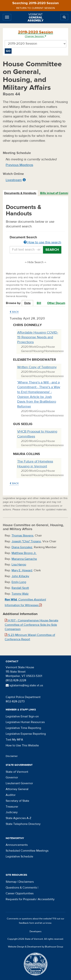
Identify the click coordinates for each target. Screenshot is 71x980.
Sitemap (11, 882)
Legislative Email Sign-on (22, 716)
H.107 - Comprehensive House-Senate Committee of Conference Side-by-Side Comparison (32, 625)
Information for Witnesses (23, 605)
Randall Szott (20, 588)
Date (27, 303)
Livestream (14, 180)
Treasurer (12, 807)
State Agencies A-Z (18, 818)
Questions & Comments (21, 888)
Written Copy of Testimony (37, 367)
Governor (12, 777)
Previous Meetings (19, 165)
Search (52, 250)
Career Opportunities (20, 893)
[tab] (20, 193)
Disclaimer (12, 756)
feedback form (27, 923)
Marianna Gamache (24, 559)
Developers (35, 931)
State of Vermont (17, 772)
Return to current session (36, 8)
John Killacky (20, 576)
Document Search (35, 240)
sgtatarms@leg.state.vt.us (24, 685)
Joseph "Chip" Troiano (26, 541)
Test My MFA (14, 740)
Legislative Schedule (19, 857)
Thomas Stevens (22, 536)
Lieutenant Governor (19, 783)
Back (14, 312)
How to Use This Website (22, 745)
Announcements (17, 845)
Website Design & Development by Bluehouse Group (35, 947)
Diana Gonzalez (22, 547)
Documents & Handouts (20, 193)
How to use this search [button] (42, 242)
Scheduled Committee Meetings (27, 851)
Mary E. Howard (22, 570)
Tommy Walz (20, 594)
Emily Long (19, 582)
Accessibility (46, 899)
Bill (39, 303)
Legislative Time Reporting (23, 728)
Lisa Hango (19, 565)
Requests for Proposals (21, 899)
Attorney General (17, 789)
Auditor (11, 795)
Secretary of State (17, 801)
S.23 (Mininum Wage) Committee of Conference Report (30, 637)
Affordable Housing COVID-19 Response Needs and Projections (38, 337)
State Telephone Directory (23, 824)
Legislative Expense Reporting (26, 734)
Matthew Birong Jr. (24, 553)
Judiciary (12, 812)
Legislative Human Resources (25, 722)
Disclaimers (26, 882)
